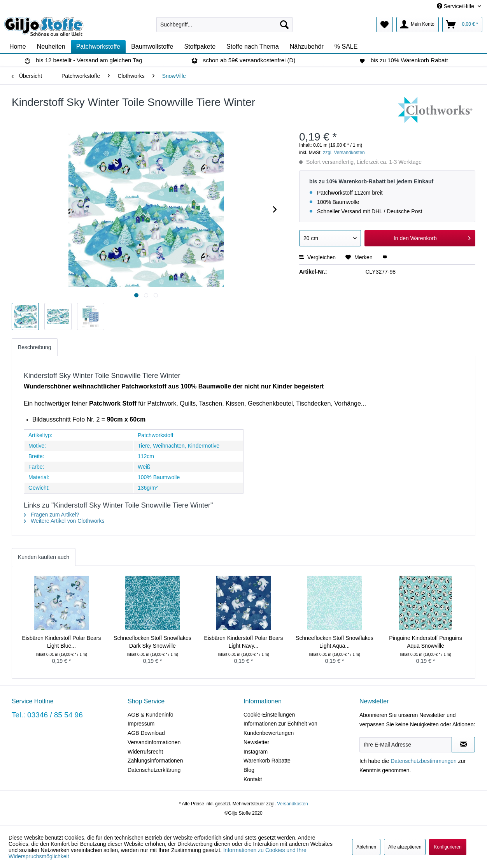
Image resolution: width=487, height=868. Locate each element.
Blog (249, 770)
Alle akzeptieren (405, 847)
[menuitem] (225, 25)
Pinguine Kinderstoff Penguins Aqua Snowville (425, 642)
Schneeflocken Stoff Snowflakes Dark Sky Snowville (152, 642)
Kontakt (253, 779)
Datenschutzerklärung (154, 770)
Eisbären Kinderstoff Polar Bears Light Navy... (244, 642)
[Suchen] (284, 25)
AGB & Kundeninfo (151, 715)
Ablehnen (366, 847)
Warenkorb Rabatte (267, 761)
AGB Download (146, 733)
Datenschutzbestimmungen (424, 761)
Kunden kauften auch (44, 557)
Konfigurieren (448, 847)
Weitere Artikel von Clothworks (64, 521)
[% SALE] (346, 47)
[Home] (18, 47)
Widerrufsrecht (145, 752)
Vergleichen (317, 257)
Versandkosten (292, 804)
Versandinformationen (154, 742)
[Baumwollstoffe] (152, 47)
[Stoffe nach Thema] (253, 47)
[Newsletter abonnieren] (463, 745)
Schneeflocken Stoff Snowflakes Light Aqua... (335, 642)
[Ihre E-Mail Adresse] (406, 745)
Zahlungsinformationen (155, 761)
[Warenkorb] (462, 25)
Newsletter (256, 742)
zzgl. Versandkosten (344, 153)
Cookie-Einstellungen (269, 715)
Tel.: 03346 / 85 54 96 (47, 715)
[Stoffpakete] (200, 47)
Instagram (256, 752)
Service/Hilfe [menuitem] (456, 6)
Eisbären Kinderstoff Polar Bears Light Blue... (62, 642)
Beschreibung (35, 347)
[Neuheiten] (51, 47)
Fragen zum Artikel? (51, 515)
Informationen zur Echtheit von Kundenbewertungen (280, 728)
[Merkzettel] (385, 25)
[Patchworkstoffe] (98, 47)
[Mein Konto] (418, 25)
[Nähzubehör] (307, 47)
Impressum (141, 724)
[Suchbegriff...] (225, 25)
